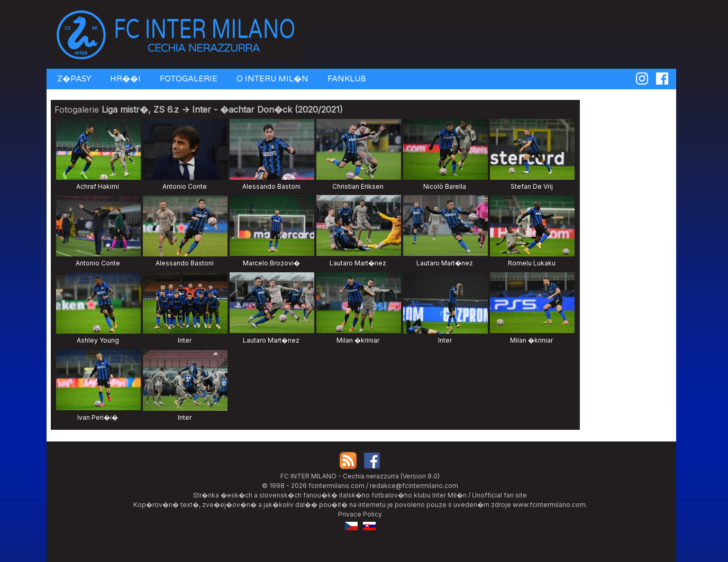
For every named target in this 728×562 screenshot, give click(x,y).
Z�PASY (73, 79)
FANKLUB (346, 79)
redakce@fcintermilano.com (414, 486)
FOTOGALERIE (188, 79)
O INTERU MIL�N (271, 79)
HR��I (124, 79)
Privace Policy (360, 514)
